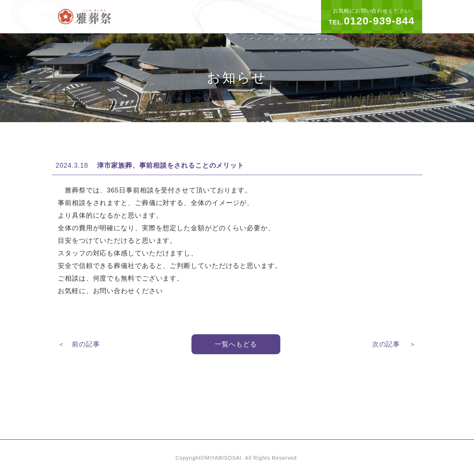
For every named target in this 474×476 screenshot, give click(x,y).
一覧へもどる (236, 344)
